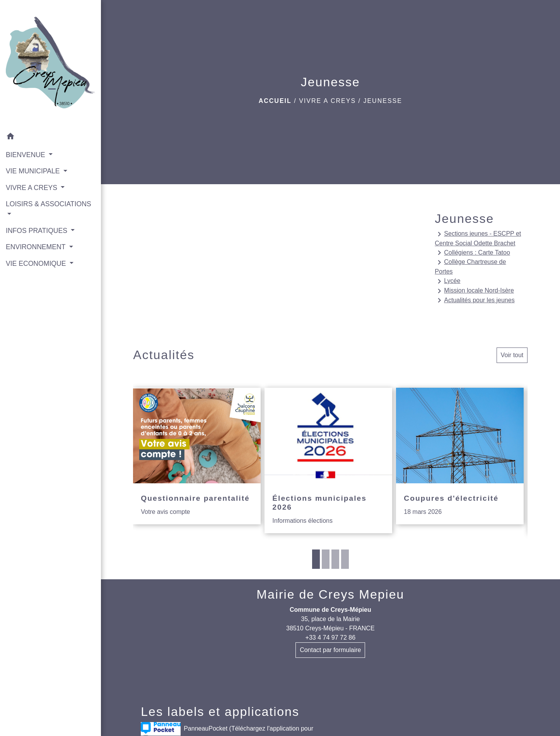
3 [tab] (335, 559)
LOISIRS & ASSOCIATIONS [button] (49, 204)
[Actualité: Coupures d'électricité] (460, 456)
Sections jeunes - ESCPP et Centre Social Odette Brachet (478, 238)
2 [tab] (326, 559)
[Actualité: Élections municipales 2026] (328, 461)
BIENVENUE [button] (26, 155)
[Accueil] (50, 64)
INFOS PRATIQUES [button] (38, 231)
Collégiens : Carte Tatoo (472, 253)
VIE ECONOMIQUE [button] (37, 264)
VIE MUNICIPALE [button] (34, 171)
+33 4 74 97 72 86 (330, 638)
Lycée (447, 281)
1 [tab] (316, 559)
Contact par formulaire (330, 650)
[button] (50, 138)
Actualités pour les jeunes (475, 300)
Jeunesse (382, 101)
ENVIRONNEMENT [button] (37, 247)
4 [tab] (345, 559)
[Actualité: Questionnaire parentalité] (197, 456)
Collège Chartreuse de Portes (470, 266)
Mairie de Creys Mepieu (330, 594)
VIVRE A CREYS (327, 101)
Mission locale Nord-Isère (474, 291)
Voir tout (512, 355)
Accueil (275, 101)
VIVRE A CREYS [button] (32, 188)
